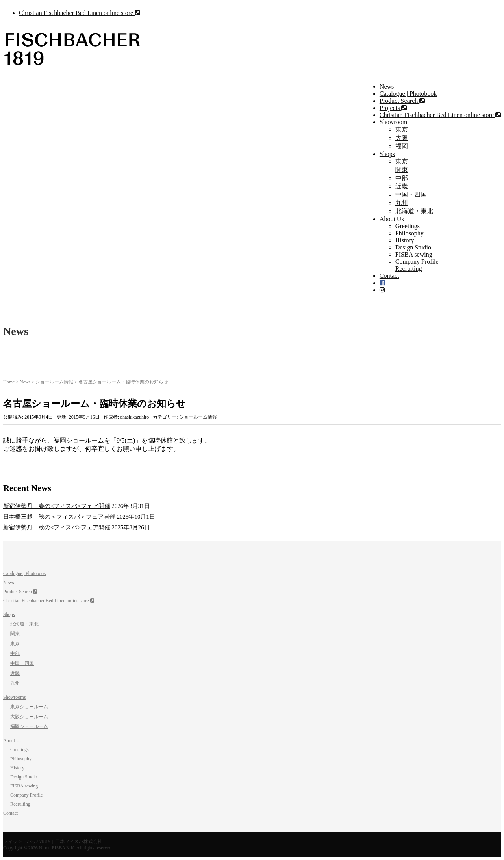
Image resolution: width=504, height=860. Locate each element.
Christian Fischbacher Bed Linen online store (80, 13)
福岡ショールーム (29, 726)
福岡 (402, 146)
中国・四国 (411, 195)
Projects (393, 108)
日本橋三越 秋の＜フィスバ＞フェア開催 (59, 517)
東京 (402, 129)
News (387, 87)
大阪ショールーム (29, 717)
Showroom (393, 122)
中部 (402, 178)
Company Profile (417, 262)
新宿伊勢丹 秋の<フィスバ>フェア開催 (57, 527)
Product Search (402, 101)
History (405, 240)
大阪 (402, 138)
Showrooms (14, 697)
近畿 (402, 186)
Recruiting (409, 269)
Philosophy (409, 233)
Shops (387, 154)
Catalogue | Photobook (408, 94)
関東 (402, 170)
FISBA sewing (414, 254)
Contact (389, 276)
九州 (402, 203)
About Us (392, 219)
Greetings (408, 226)
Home (9, 382)
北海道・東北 (414, 211)
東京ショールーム (29, 707)
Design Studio (413, 247)
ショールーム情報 (54, 382)
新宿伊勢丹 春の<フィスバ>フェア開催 (57, 506)
